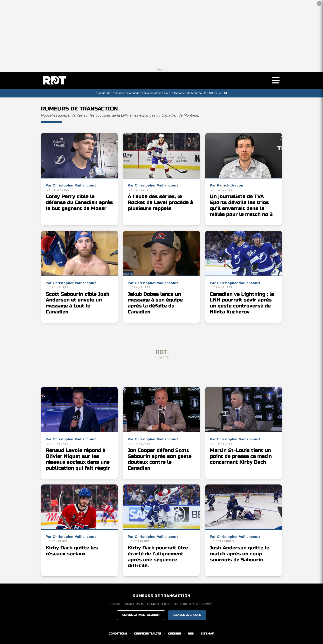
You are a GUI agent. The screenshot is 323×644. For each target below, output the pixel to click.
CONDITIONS (118, 634)
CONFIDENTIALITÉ (148, 634)
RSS (191, 634)
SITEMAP (207, 634)
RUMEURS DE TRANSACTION (161, 596)
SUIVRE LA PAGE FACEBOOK (141, 615)
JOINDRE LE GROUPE (187, 615)
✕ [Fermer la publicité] (319, 4)
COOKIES (174, 634)
